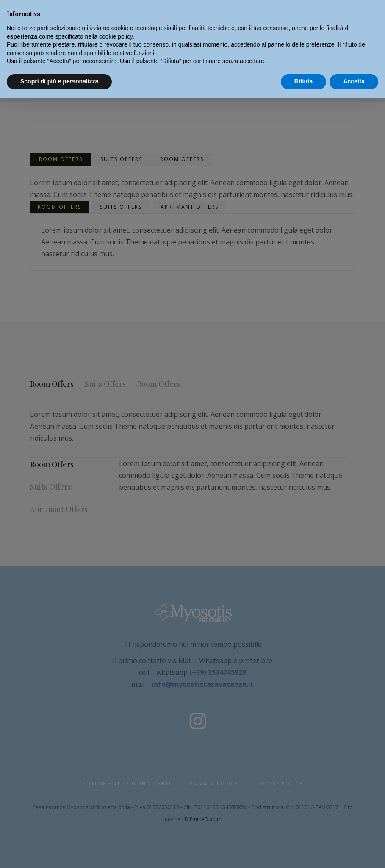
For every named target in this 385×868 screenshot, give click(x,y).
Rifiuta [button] (304, 81)
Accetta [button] (354, 81)
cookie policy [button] (116, 36)
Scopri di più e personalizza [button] (59, 81)
